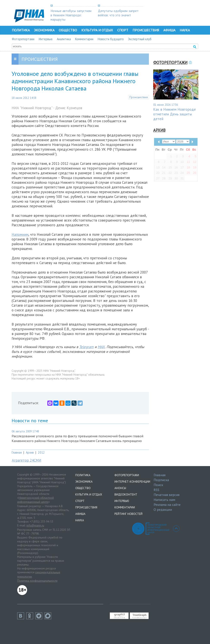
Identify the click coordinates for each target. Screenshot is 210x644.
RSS (156, 490)
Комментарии (84, 39)
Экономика (44, 30)
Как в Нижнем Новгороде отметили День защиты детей (174, 114)
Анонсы (120, 488)
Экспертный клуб (140, 39)
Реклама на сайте (167, 505)
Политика (21, 30)
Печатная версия (167, 495)
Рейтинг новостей (128, 514)
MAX (101, 347)
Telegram (86, 347)
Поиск (158, 485)
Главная (17, 452)
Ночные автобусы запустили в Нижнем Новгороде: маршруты (71, 15)
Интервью (46, 39)
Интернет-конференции (132, 482)
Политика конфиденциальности (37, 581)
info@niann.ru (35, 525)
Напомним (20, 234)
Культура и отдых (97, 30)
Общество (68, 30)
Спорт (123, 30)
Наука (185, 30)
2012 (41, 452)
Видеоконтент (126, 494)
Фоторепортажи (23, 39)
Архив (30, 452)
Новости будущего (111, 39)
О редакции (163, 509)
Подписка (161, 480)
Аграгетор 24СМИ (27, 460)
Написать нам (164, 500)
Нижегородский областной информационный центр (36, 500)
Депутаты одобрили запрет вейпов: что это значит (118, 13)
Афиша (169, 30)
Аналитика (64, 39)
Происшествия (146, 30)
